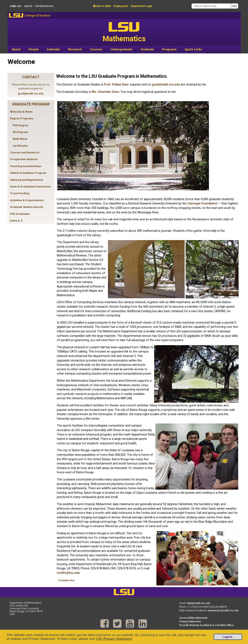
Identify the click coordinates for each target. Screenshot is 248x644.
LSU (16, 15)
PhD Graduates (20, 214)
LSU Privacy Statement (114, 639)
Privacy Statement (190, 622)
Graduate (147, 49)
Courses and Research (25, 152)
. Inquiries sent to (140, 85)
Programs (169, 49)
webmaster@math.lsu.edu (223, 611)
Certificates (20, 146)
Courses (96, 49)
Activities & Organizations (27, 200)
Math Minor (20, 139)
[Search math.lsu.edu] (211, 6)
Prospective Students (24, 159)
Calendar (53, 49)
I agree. (228, 637)
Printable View (67, 580)
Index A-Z (16, 221)
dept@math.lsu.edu (198, 603)
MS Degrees (21, 132)
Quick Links (193, 49)
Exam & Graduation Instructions (31, 187)
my (28, 6)
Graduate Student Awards (27, 207)
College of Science (37, 16)
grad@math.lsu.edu (31, 94)
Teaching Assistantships (26, 166)
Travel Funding (20, 193)
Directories (44, 6)
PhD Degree (20, 125)
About (16, 49)
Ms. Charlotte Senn (105, 92)
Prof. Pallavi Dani (116, 85)
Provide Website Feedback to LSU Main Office (206, 625)
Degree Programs (22, 118)
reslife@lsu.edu (68, 573)
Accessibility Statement (193, 618)
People (34, 49)
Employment (121, 6)
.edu (16, 6)
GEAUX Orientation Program (28, 173)
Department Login (141, 6)
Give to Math (102, 6)
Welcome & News (21, 112)
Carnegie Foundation (203, 203)
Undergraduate (122, 49)
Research (75, 49)
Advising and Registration (27, 180)
